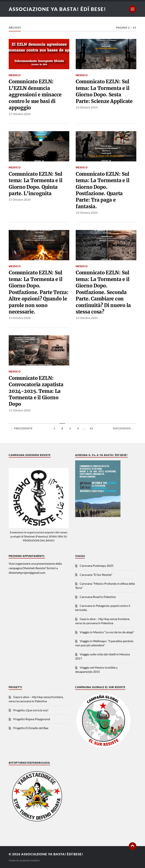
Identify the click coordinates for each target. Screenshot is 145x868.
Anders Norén (30, 861)
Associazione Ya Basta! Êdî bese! (57, 9)
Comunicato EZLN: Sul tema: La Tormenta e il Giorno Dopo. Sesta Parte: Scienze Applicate (104, 91)
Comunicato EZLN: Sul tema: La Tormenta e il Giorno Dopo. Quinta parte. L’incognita (35, 184)
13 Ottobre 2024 (20, 318)
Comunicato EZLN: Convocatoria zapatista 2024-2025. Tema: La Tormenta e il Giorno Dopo (36, 391)
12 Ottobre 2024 (87, 318)
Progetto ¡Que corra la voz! (31, 710)
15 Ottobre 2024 (20, 200)
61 (92, 428)
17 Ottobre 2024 (20, 114)
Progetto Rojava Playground (32, 719)
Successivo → (124, 428)
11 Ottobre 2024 (20, 410)
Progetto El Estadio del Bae (31, 728)
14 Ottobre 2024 (87, 213)
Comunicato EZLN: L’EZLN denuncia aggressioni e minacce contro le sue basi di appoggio (35, 95)
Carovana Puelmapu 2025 (97, 566)
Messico (15, 75)
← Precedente (22, 428)
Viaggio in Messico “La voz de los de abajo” (107, 632)
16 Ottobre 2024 (87, 107)
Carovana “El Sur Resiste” (96, 575)
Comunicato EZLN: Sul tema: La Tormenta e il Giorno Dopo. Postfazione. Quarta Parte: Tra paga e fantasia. (103, 190)
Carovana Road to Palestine (98, 597)
